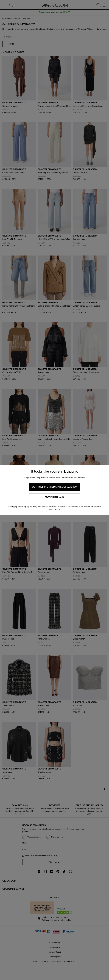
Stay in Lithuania (54, 497)
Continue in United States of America (54, 487)
